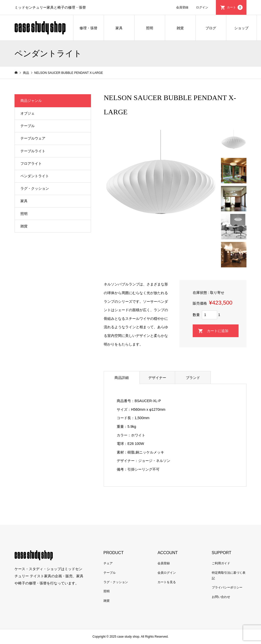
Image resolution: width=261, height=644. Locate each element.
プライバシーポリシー (227, 587)
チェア (108, 563)
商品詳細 (122, 378)
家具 (119, 28)
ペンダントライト (35, 176)
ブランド (193, 378)
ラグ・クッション (35, 188)
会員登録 (182, 7)
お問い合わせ (221, 597)
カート (235, 7)
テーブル (28, 126)
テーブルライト (33, 151)
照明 (150, 28)
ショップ (241, 28)
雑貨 (180, 28)
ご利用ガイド (221, 563)
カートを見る (167, 582)
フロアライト (31, 163)
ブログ (211, 28)
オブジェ (28, 113)
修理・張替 (88, 28)
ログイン (202, 7)
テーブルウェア (33, 138)
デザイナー (157, 378)
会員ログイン (167, 573)
